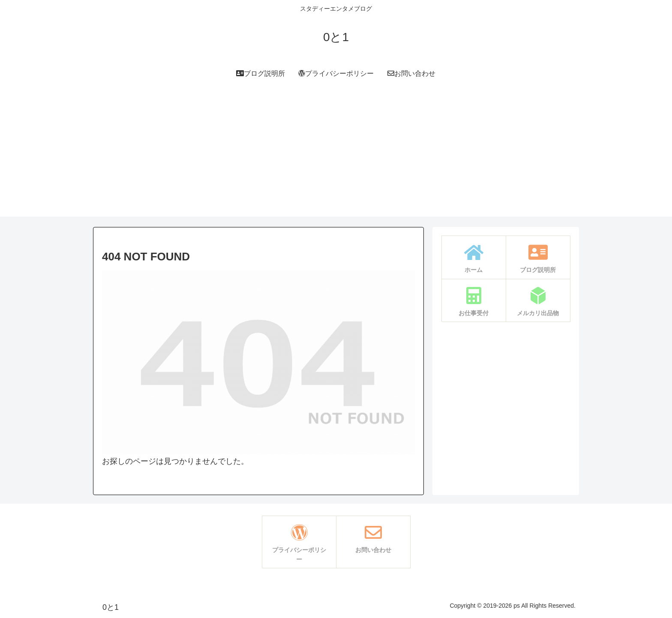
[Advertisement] (336, 157)
